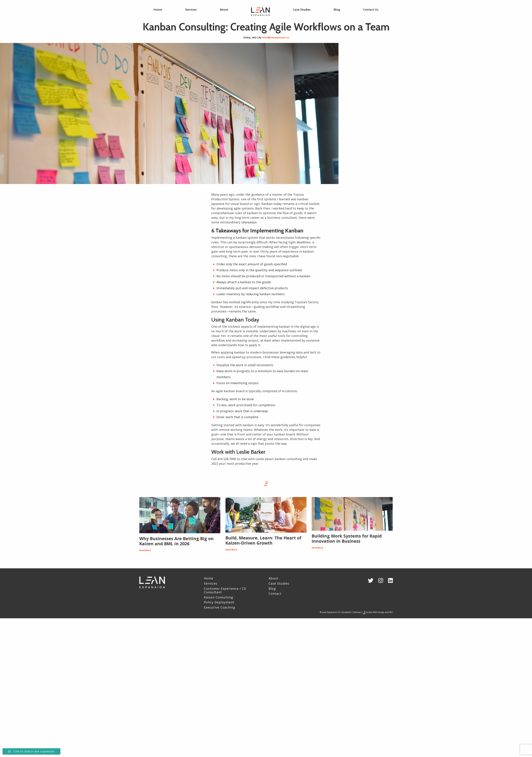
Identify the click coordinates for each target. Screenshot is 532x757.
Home (158, 10)
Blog (337, 10)
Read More (145, 550)
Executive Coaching (220, 608)
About (224, 10)
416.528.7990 (227, 459)
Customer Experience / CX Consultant (225, 590)
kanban (303, 199)
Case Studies (302, 10)
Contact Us (371, 10)
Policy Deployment (219, 602)
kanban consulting (288, 459)
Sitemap (357, 612)
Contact (275, 594)
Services (191, 10)
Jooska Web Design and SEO (379, 612)
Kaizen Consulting (219, 597)
